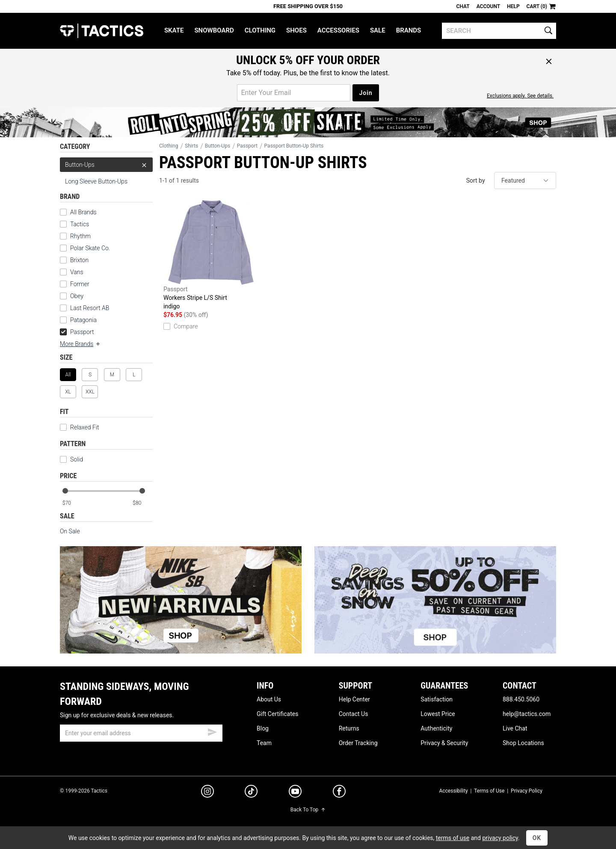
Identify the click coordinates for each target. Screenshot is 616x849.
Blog (263, 728)
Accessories (338, 30)
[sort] (525, 180)
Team (264, 743)
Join (366, 93)
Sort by (476, 180)
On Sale (70, 531)
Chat (463, 6)
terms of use (453, 838)
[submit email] (212, 731)
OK (537, 838)
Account (488, 6)
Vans (77, 272)
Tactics (102, 31)
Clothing (260, 30)
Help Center (354, 699)
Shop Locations (523, 743)
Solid (77, 459)
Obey (77, 296)
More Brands (80, 344)
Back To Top (308, 810)
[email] (141, 733)
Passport (77, 332)
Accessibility (453, 791)
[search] (499, 31)
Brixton (79, 260)
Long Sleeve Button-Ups (96, 181)
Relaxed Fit (79, 427)
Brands (409, 30)
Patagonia (83, 320)
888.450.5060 (521, 699)
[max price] (142, 503)
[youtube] (295, 793)
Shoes (296, 30)
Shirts (191, 146)
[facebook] (339, 793)
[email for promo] (294, 93)
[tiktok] (251, 793)
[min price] (72, 503)
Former (80, 284)
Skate (174, 30)
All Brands (83, 212)
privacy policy (500, 838)
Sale (378, 30)
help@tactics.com (527, 714)
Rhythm (80, 236)
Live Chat (515, 728)
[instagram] (207, 793)
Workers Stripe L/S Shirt (211, 255)
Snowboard (214, 30)
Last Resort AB (90, 308)
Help (513, 6)
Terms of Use (489, 791)
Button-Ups (106, 165)
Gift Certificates (277, 714)
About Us (269, 699)
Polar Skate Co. (90, 248)
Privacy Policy (527, 791)
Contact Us (354, 714)
